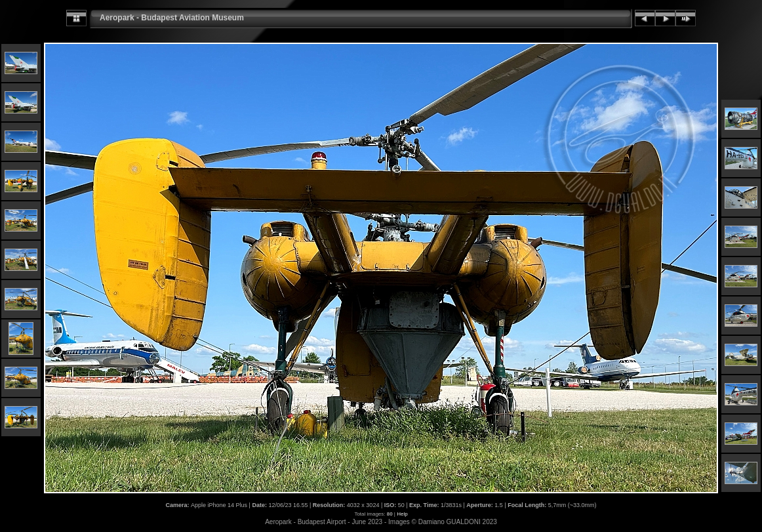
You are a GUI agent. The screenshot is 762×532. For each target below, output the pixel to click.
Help (402, 514)
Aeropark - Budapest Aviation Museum (172, 18)
